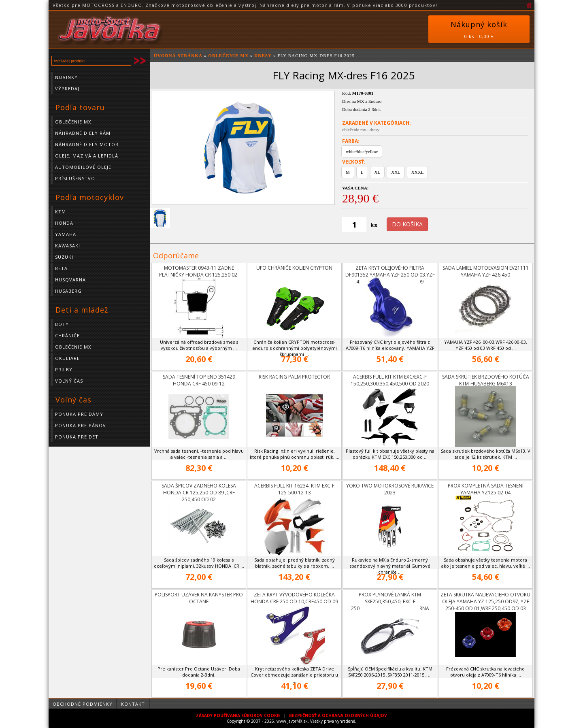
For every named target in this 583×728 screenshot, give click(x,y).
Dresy (263, 55)
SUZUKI (64, 257)
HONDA (64, 223)
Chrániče (67, 335)
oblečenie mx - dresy (361, 130)
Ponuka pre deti (78, 437)
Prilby (64, 369)
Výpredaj (67, 88)
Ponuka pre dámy (79, 414)
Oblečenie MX (73, 122)
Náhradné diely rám (83, 133)
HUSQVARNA (70, 280)
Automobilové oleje (83, 167)
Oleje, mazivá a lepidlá (87, 156)
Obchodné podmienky (83, 704)
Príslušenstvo (75, 178)
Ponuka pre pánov (81, 425)
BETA (61, 268)
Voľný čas (69, 381)
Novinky (66, 77)
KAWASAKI (68, 246)
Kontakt (133, 704)
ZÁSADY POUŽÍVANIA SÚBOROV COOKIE (238, 715)
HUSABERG (68, 291)
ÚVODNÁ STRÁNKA (178, 55)
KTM (61, 212)
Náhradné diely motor (87, 144)
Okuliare (67, 358)
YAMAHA (66, 234)
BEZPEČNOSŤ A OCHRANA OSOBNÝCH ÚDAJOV (338, 715)
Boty (62, 324)
